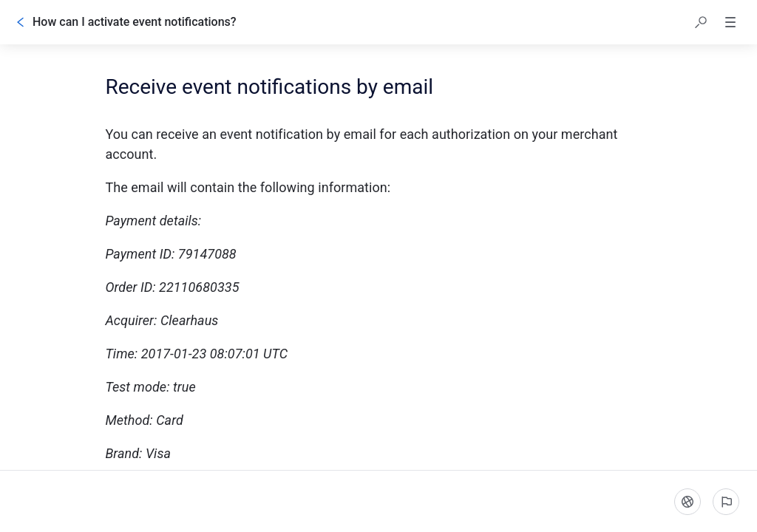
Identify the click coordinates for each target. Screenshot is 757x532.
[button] (701, 22)
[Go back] (21, 22)
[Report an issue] (726, 502)
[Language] (688, 502)
